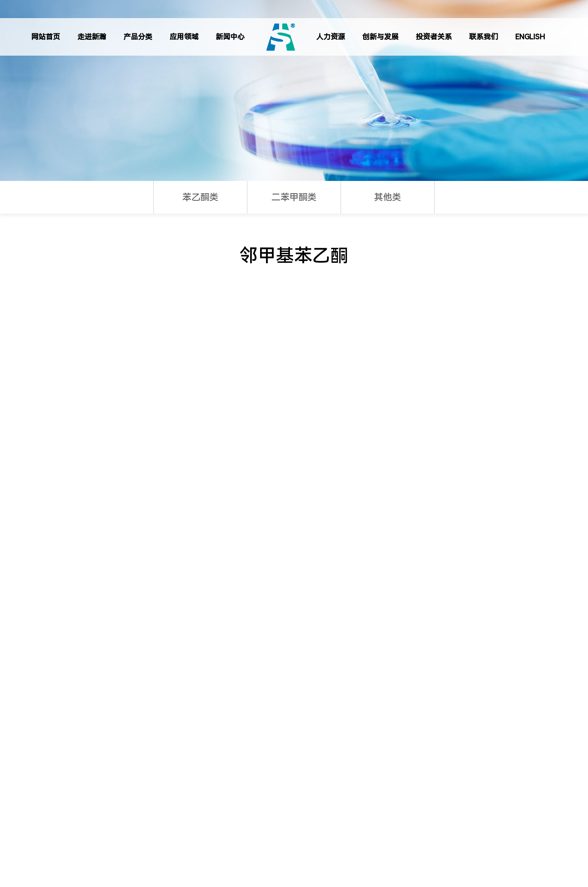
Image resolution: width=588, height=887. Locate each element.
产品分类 (138, 37)
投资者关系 (434, 37)
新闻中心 (230, 37)
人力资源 (331, 37)
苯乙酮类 (200, 197)
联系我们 (484, 37)
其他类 (388, 197)
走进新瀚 (92, 37)
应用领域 (184, 37)
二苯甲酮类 (294, 197)
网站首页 (46, 37)
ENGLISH (530, 37)
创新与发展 (380, 37)
